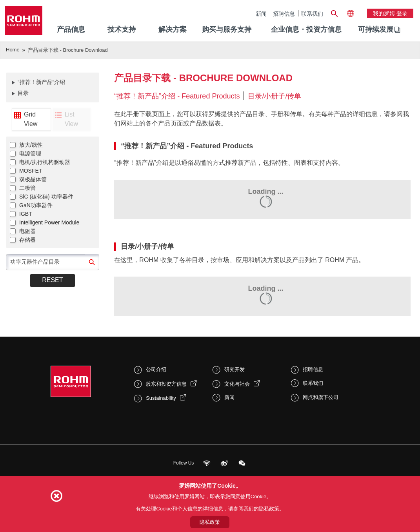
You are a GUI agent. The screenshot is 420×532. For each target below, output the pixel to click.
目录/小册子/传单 (275, 96)
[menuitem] (376, 30)
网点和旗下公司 (321, 397)
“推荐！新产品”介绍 (41, 82)
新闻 (261, 14)
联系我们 (312, 14)
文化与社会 (237, 384)
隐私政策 (210, 522)
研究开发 (235, 369)
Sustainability (161, 398)
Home (13, 50)
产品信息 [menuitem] (71, 29)
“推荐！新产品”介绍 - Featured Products (177, 96)
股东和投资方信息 (166, 384)
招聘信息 (284, 14)
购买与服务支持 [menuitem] (227, 29)
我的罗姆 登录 (390, 13)
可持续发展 (376, 29)
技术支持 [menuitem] (122, 29)
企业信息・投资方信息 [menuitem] (306, 29)
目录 (23, 93)
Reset (52, 280)
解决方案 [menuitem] (173, 29)
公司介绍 (156, 369)
